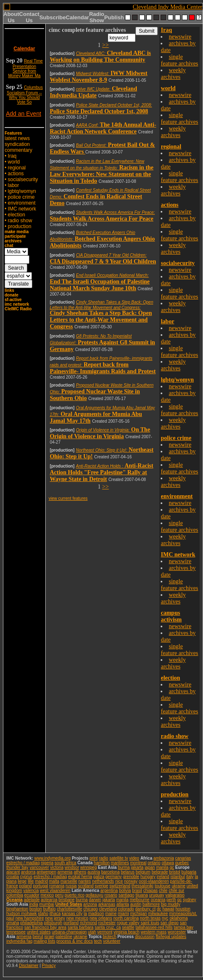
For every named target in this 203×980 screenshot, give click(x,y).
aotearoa (49, 900)
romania (57, 886)
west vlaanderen (55, 890)
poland (26, 886)
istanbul (177, 877)
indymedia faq (19, 941)
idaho (43, 914)
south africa (65, 863)
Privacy (49, 966)
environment (22, 203)
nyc (165, 918)
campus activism (171, 616)
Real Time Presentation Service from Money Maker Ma (25, 68)
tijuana (142, 895)
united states (39, 932)
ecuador (32, 895)
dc (159, 909)
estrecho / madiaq (23, 863)
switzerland (120, 886)
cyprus (26, 877)
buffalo (49, 909)
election (17, 215)
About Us (11, 17)
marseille (69, 881)
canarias (183, 858)
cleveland (108, 909)
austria (94, 872)
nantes (85, 881)
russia (71, 886)
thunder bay (17, 867)
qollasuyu (94, 895)
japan (150, 867)
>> (106, 45)
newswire (180, 37)
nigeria (47, 863)
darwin (95, 900)
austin (136, 904)
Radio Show (96, 17)
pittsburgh (53, 923)
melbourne (139, 900)
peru (59, 895)
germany (113, 877)
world (14, 162)
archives (13, 241)
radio (104, 858)
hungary (148, 877)
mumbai (47, 904)
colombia (15, 895)
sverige (101, 886)
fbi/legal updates (171, 937)
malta (54, 881)
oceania (158, 900)
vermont (105, 932)
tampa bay (183, 927)
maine (111, 914)
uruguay (156, 895)
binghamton (17, 909)
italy (190, 877)
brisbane (67, 900)
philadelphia (31, 923)
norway (131, 881)
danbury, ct (145, 909)
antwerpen (46, 872)
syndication (17, 144)
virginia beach (127, 932)
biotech (109, 937)
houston (183, 909)
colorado (126, 909)
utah (92, 932)
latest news (17, 138)
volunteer (112, 941)
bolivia (125, 890)
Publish (114, 17)
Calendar (78, 17)
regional (17, 168)
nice (119, 881)
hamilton (101, 863)
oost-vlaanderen (154, 881)
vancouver (39, 867)
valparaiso (175, 895)
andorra (28, 872)
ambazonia (164, 858)
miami (124, 914)
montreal (138, 863)
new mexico (77, 918)
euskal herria (80, 877)
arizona (90, 904)
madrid (41, 881)
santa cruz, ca (108, 927)
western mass (154, 932)
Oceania (14, 900)
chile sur (176, 890)
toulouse (163, 886)
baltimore (151, 904)
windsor (72, 867)
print (93, 858)
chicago (91, 909)
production (20, 226)
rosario (111, 895)
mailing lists (44, 941)
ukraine (178, 886)
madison (96, 914)
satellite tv (119, 858)
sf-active (13, 300)
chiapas (151, 890)
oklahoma (178, 918)
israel (49, 937)
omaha (13, 923)
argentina (109, 890)
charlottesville (69, 909)
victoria (57, 867)
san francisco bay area (46, 927)
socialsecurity (23, 179)
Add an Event (23, 114)
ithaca (55, 914)
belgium (143, 872)
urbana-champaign (69, 932)
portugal (40, 886)
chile (163, 890)
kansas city (72, 914)
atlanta (123, 904)
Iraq (12, 156)
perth (171, 900)
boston (36, 909)
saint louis (150, 923)
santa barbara (81, 927)
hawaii (168, 909)
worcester (177, 932)
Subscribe (53, 17)
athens (80, 872)
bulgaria (189, 872)
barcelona (110, 872)
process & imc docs (75, 941)
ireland (163, 877)
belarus (128, 872)
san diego (170, 923)
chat (9, 246)
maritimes (120, 863)
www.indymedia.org (53, 858)
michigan (138, 914)
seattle (128, 927)
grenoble (131, 877)
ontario (154, 863)
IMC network (22, 209)
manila (162, 867)
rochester (107, 923)
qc (172, 867)
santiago (126, 895)
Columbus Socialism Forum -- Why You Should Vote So (25, 95)
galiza (99, 877)
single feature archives (179, 60)
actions (16, 174)
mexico (47, 895)
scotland (86, 886)
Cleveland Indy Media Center (168, 7)
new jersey (55, 918)
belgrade (160, 872)
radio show (20, 221)
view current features (68, 498)
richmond (88, 923)
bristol (175, 872)
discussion (145, 937)
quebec (182, 863)
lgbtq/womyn (22, 191)
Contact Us (29, 17)
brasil (137, 890)
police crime (21, 197)
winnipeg (88, 867)
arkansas (107, 904)
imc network (17, 304)
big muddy (171, 904)
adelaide (32, 900)
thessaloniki (143, 886)
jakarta (137, 867)
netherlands (103, 881)
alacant (13, 872)
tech (98, 941)
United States (69, 904)
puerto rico (74, 895)
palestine (64, 937)
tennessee (16, 932)
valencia (31, 890)
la (86, 914)
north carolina (126, 918)
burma (124, 867)
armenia (65, 872)
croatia (13, 877)
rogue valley (128, 923)
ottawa (168, 863)
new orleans (101, 918)
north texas (150, 918)
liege (22, 881)
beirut (38, 937)
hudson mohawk (22, 914)
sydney (190, 900)
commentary (18, 150)
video (134, 858)
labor (14, 185)
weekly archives (173, 74)
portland (71, 923)
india (34, 904)
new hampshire (30, 918)
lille (31, 881)
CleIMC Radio (18, 309)
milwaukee (158, 914)
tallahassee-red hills (154, 927)
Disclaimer (29, 966)
